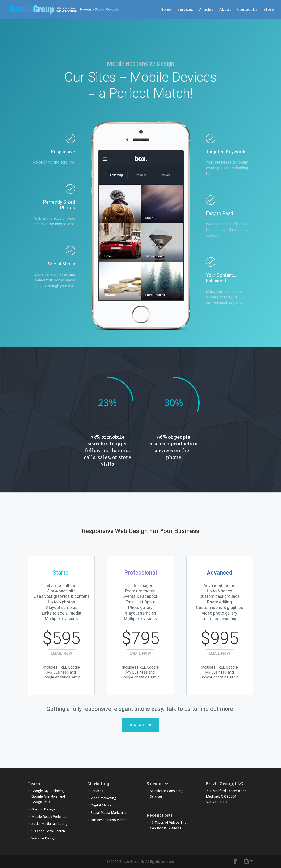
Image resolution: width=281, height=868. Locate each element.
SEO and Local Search (48, 831)
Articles (206, 10)
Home (166, 10)
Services (185, 10)
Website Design (44, 838)
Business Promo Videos (109, 820)
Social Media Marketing (49, 824)
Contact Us (247, 10)
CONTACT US (140, 725)
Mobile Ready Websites (49, 816)
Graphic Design (43, 809)
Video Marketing (103, 798)
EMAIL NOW (62, 653)
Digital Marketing (104, 805)
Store (269, 10)
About (225, 10)
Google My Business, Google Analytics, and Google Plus (48, 796)
